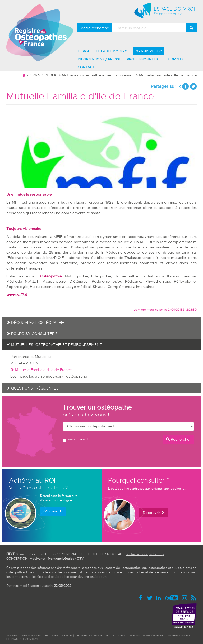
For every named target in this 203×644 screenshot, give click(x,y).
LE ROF (84, 51)
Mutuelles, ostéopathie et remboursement (98, 75)
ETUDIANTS (174, 59)
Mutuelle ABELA (24, 363)
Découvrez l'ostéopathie (35, 323)
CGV (80, 559)
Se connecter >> (168, 14)
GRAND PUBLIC (149, 51)
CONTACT (86, 67)
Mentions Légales (61, 559)
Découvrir (154, 513)
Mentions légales (35, 635)
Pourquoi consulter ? (32, 334)
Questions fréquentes (33, 388)
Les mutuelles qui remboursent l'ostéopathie (49, 376)
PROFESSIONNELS (142, 59)
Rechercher (178, 439)
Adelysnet (38, 559)
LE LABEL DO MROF (113, 51)
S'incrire (53, 511)
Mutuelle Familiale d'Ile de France (41, 370)
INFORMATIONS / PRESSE (99, 59)
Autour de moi (75, 440)
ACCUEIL (12, 635)
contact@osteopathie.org (145, 554)
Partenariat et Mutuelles (31, 357)
